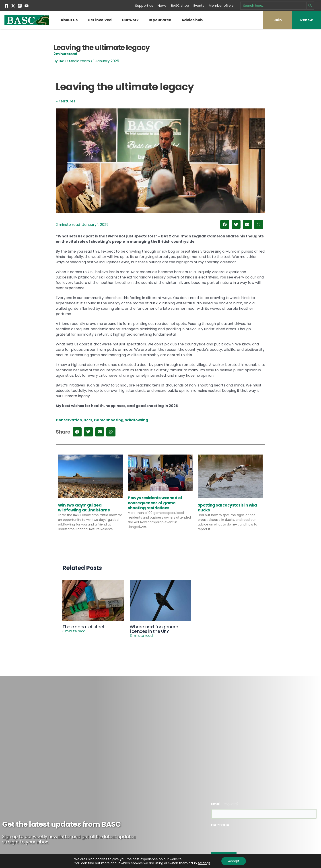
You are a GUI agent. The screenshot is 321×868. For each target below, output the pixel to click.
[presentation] (245, 838)
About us (69, 20)
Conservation (69, 420)
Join (278, 20)
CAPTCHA (220, 825)
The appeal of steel (83, 629)
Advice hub (192, 20)
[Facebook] (6, 6)
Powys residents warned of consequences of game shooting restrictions (155, 503)
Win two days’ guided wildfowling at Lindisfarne (84, 508)
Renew (307, 20)
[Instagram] (20, 6)
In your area (160, 20)
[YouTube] (27, 6)
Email (224, 804)
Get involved (100, 20)
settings (204, 863)
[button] (225, 225)
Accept (234, 861)
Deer (88, 420)
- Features (66, 101)
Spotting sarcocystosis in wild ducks (227, 508)
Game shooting (109, 420)
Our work (130, 20)
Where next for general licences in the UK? (155, 631)
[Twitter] (13, 6)
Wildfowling (137, 420)
